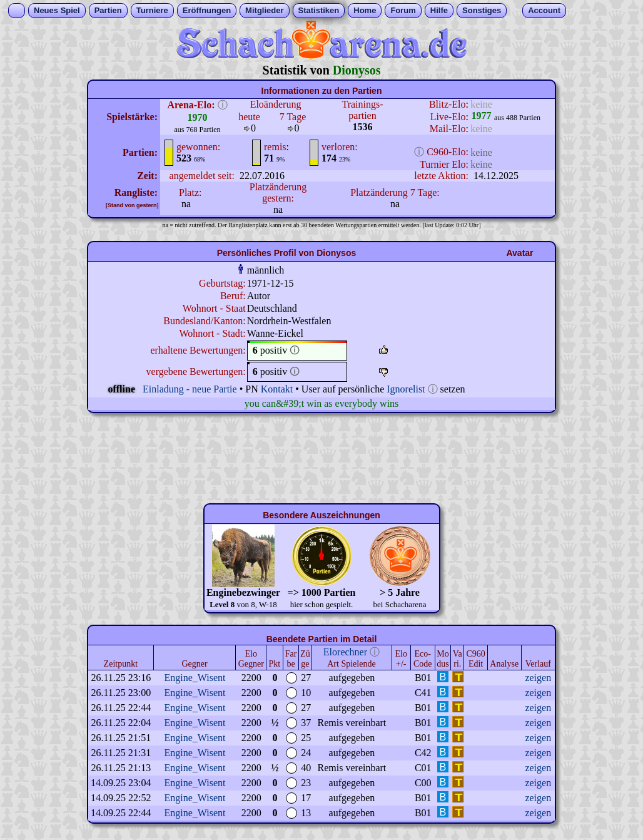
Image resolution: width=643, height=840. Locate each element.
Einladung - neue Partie (190, 389)
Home (365, 10)
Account (544, 10)
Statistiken (319, 10)
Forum (403, 10)
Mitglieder (264, 10)
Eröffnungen (207, 10)
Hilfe (439, 10)
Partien (108, 10)
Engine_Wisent (195, 678)
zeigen (538, 678)
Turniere (152, 10)
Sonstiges (482, 10)
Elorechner (345, 652)
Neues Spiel (57, 10)
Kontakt (277, 389)
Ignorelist (406, 389)
